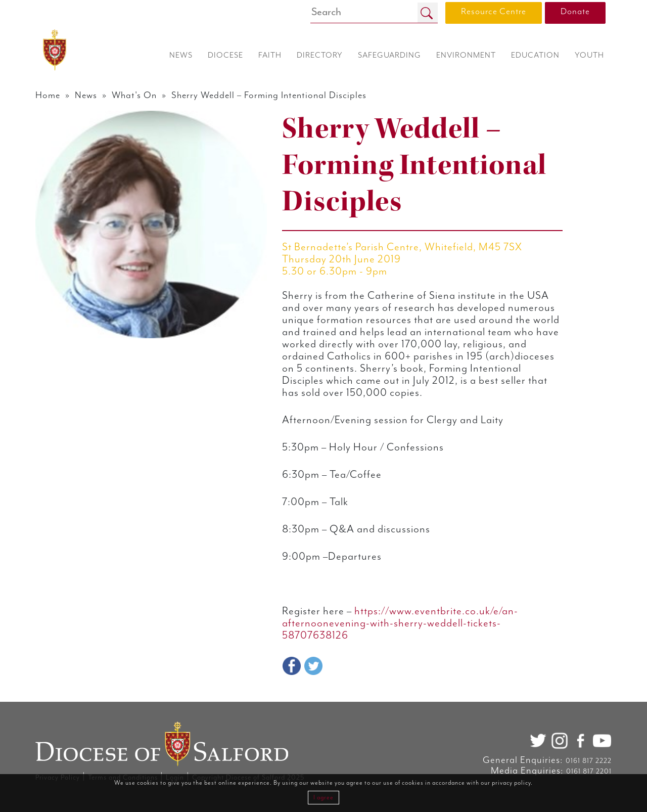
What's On (134, 95)
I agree (323, 798)
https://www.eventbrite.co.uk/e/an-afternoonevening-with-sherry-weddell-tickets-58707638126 (400, 623)
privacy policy (511, 783)
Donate (575, 12)
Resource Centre (494, 12)
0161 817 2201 (589, 772)
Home (48, 95)
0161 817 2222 (589, 761)
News (86, 95)
